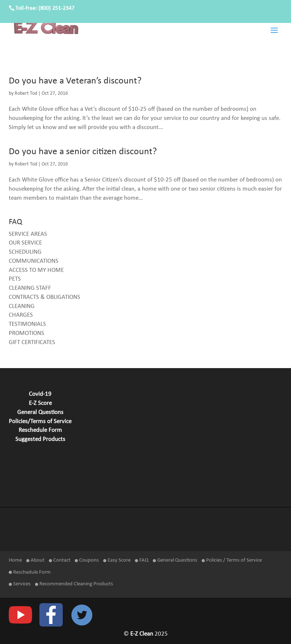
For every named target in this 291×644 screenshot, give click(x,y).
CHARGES (21, 315)
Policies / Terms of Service (232, 560)
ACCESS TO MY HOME (36, 270)
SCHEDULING (25, 252)
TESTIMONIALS (27, 324)
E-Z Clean (142, 634)
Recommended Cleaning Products (74, 584)
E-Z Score (40, 403)
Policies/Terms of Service (40, 422)
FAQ (142, 560)
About (35, 560)
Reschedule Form (40, 430)
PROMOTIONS (26, 333)
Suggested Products (40, 440)
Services (20, 584)
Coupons (87, 560)
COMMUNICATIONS (34, 261)
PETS (15, 279)
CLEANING (22, 307)
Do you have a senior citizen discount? (83, 152)
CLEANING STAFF (30, 288)
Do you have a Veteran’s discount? (75, 81)
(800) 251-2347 (56, 8)
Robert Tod (26, 93)
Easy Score (117, 560)
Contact (60, 560)
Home (15, 560)
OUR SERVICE (25, 243)
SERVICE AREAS (28, 234)
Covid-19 (40, 394)
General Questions (40, 413)
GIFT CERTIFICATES (32, 343)
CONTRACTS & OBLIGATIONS (44, 297)
